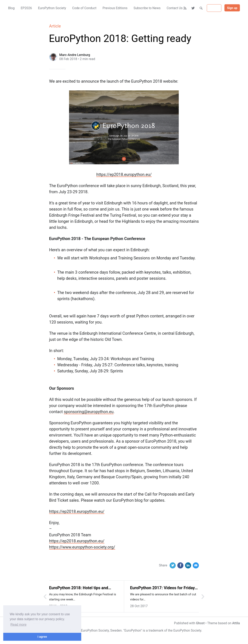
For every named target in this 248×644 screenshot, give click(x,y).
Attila (236, 623)
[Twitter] (193, 8)
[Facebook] (180, 565)
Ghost (200, 623)
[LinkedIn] (188, 565)
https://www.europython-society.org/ (82, 547)
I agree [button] (42, 637)
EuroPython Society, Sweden (101, 630)
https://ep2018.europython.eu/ (124, 174)
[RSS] (185, 8)
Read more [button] (18, 625)
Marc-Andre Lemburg (75, 55)
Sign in (214, 8)
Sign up (232, 8)
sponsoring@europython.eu (89, 412)
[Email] (196, 565)
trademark (156, 630)
